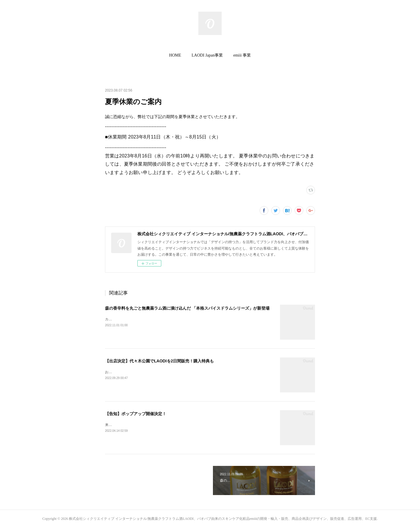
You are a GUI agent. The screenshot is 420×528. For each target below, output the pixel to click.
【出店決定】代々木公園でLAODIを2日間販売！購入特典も (159, 361)
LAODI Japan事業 (207, 55)
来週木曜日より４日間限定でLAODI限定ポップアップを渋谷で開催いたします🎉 (168, 425)
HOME (175, 55)
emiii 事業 (242, 55)
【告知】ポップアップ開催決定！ (136, 414)
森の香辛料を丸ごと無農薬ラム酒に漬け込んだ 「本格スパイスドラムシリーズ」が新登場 (187, 308)
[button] (175, 55)
